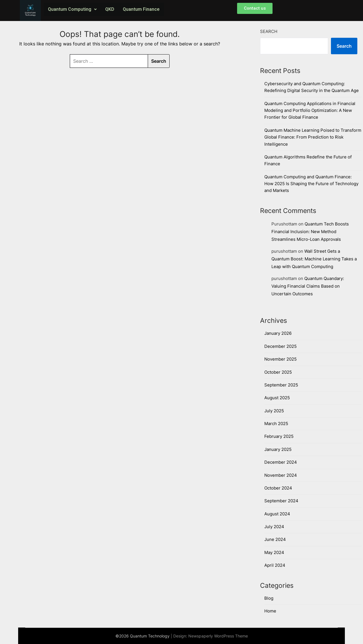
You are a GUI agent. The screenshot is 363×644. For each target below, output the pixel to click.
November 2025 (280, 359)
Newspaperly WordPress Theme (218, 636)
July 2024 (274, 527)
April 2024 (275, 565)
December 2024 (281, 462)
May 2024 (274, 552)
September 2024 (281, 501)
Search (269, 31)
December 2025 (280, 346)
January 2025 (278, 449)
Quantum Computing (72, 9)
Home (270, 611)
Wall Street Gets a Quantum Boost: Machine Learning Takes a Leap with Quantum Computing (314, 259)
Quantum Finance (141, 9)
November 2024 (281, 475)
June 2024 (275, 539)
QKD (110, 9)
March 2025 (276, 424)
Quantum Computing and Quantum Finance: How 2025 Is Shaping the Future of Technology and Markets (311, 184)
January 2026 (278, 333)
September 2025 (281, 385)
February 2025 (279, 436)
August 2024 (277, 514)
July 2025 (274, 411)
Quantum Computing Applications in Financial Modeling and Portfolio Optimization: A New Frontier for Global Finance (310, 110)
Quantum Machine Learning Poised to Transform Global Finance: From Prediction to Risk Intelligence (313, 137)
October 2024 (278, 488)
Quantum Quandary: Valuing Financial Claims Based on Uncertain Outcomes (308, 286)
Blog (269, 598)
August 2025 (277, 398)
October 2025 (278, 372)
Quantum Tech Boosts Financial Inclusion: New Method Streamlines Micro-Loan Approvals (310, 232)
